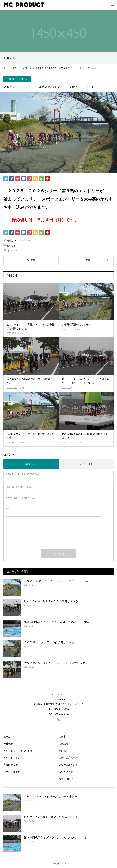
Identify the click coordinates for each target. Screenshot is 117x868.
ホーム (7, 737)
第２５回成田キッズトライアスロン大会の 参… (57, 622)
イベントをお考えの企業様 (18, 751)
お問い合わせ (66, 779)
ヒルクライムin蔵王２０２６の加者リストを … (55, 601)
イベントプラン (12, 758)
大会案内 (63, 737)
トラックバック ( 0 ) (86, 464)
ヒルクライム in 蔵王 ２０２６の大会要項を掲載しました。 (30, 326)
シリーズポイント (68, 765)
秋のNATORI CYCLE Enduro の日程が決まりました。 (86, 436)
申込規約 (63, 751)
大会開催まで (11, 765)
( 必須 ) (20, 487)
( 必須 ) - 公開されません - (21, 498)
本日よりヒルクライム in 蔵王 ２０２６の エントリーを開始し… (86, 381)
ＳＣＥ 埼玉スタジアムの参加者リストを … (56, 642)
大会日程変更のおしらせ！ (76, 325)
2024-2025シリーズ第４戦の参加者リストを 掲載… (31, 436)
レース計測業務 (12, 772)
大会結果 (63, 744)
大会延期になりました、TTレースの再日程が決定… (56, 663)
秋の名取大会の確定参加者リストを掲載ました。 (31, 381)
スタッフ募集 (66, 772)
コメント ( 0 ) (31, 464)
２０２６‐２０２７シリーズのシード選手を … (56, 581)
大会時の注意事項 (68, 758)
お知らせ (23, 79)
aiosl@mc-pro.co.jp (23, 241)
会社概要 (8, 744)
